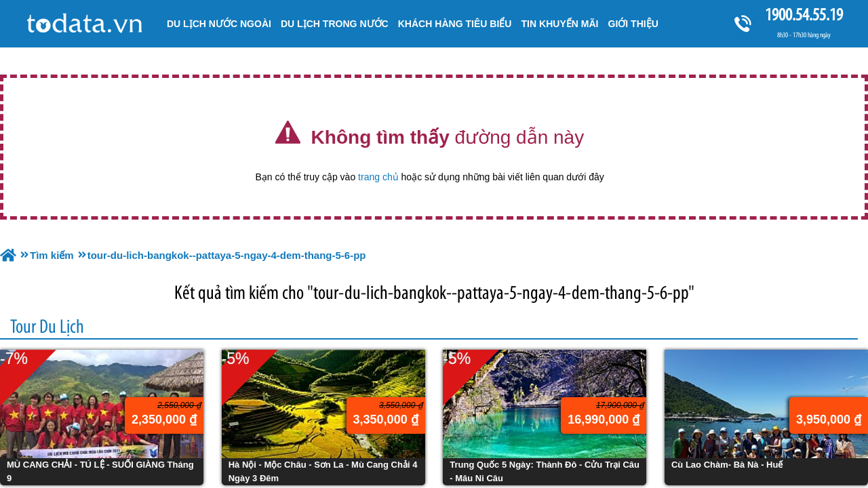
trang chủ (378, 177)
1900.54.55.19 (804, 15)
